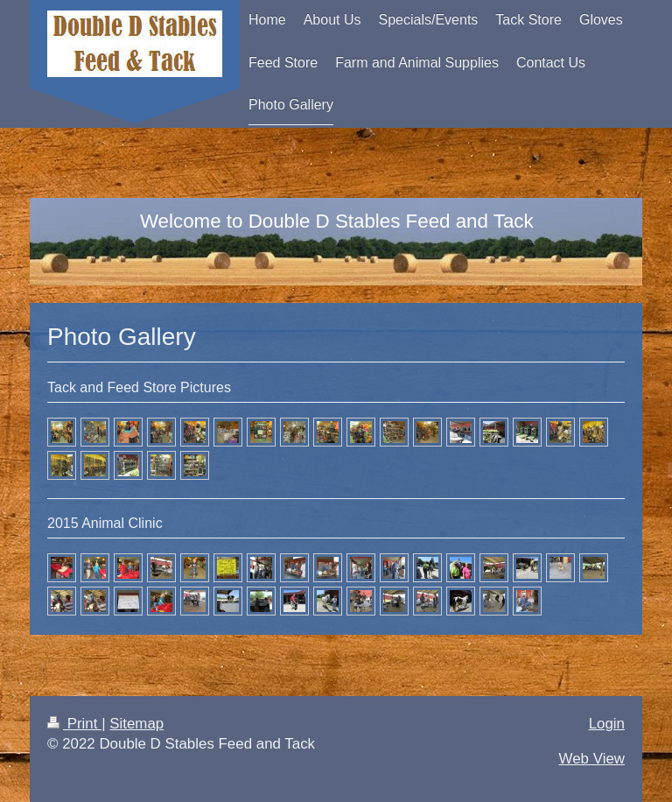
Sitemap (136, 724)
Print (74, 724)
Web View (592, 759)
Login (607, 724)
